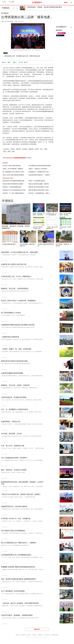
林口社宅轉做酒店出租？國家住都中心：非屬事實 (18, 544)
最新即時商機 (59, 31)
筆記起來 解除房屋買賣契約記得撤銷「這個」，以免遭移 (18, 185)
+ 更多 (71, 28)
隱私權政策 (40, 636)
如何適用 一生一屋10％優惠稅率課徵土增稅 (15, 194)
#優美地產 (31, 150)
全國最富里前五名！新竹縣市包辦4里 (14, 508)
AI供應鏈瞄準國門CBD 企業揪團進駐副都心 (16, 556)
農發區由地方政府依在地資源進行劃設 (14, 362)
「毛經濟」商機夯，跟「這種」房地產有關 (16, 350)
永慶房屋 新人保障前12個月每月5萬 (14, 265)
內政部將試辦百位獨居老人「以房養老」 (40, 176)
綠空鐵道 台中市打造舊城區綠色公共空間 (14, 191)
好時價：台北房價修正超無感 (37, 182)
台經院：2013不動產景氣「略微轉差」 (13, 170)
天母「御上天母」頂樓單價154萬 (13, 447)
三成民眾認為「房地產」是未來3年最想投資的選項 (44, 7)
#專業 (13, 153)
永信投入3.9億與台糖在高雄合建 (12, 167)
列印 (26, 63)
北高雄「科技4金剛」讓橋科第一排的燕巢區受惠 (39, 216)
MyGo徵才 (29, 636)
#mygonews (6, 150)
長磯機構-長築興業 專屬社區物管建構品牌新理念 (18, 568)
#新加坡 (13, 150)
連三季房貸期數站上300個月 (11, 314)
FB (9, 63)
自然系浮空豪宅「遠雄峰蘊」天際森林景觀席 (17, 616)
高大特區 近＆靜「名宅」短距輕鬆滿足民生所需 (52, 216)
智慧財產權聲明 (55, 636)
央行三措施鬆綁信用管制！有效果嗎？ (14, 459)
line (15, 63)
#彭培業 (37, 150)
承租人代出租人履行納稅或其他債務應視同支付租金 (17, 176)
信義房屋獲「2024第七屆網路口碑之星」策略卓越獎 (19, 253)
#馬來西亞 (18, 150)
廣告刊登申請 (47, 636)
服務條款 (34, 636)
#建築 (46, 150)
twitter (21, 63)
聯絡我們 (18, 636)
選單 (5, 3)
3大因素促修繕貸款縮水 (9, 245)
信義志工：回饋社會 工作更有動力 (38, 170)
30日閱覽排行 (61, 28)
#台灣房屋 (25, 150)
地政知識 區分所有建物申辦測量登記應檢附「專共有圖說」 (19, 182)
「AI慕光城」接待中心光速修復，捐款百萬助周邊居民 (20, 604)
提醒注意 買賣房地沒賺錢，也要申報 (39, 185)
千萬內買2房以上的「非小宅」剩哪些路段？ (16, 278)
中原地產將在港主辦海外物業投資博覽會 (40, 167)
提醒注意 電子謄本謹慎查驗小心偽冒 (39, 188)
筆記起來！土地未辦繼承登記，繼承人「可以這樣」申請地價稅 (46, 194)
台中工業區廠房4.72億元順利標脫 (13, 592)
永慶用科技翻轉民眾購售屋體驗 (12, 374)
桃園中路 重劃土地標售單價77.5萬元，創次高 (41, 191)
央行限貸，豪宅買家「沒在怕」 (12, 435)
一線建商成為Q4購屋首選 (10, 338)
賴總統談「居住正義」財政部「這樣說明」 (16, 386)
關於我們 (23, 636)
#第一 (42, 150)
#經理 (5, 153)
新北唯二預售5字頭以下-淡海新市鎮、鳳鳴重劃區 (18, 302)
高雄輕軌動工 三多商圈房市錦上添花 (39, 173)
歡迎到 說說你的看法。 (18, 159)
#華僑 (9, 153)
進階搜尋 (13, 3)
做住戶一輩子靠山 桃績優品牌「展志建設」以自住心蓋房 (65, 216)
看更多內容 (37, 630)
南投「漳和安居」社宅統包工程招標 (14, 471)
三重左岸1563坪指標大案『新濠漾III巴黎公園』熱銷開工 (21, 495)
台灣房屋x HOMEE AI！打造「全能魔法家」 (17, 520)
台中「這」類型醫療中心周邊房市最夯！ (15, 410)
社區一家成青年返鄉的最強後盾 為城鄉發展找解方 (19, 580)
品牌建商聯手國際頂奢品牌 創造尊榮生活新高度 (18, 326)
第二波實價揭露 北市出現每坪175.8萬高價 (14, 173)
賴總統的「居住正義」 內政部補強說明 (15, 290)
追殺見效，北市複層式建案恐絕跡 (12, 188)
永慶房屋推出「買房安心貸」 (11, 423)
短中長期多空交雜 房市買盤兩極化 (13, 532)
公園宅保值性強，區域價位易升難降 (14, 398)
